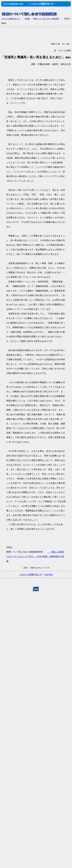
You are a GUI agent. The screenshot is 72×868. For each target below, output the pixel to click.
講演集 (27, 19)
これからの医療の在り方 (10, 19)
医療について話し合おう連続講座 (46, 19)
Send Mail (49, 575)
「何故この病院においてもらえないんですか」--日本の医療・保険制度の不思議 (35, 556)
